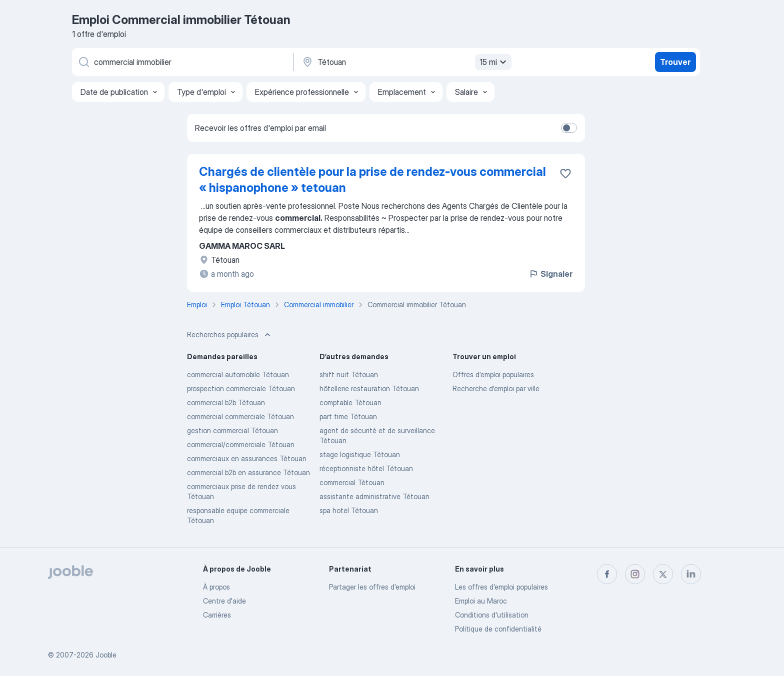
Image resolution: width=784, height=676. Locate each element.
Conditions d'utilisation (492, 615)
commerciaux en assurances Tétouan (247, 458)
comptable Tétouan (350, 402)
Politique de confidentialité (498, 629)
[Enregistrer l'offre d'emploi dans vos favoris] (565, 173)
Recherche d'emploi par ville (496, 388)
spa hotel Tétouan (349, 510)
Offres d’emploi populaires (493, 374)
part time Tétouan (348, 416)
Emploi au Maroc (481, 601)
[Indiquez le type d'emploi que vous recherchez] (182, 62)
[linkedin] (691, 574)
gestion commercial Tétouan (232, 430)
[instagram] (635, 574)
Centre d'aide (224, 601)
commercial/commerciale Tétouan (241, 444)
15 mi (494, 62)
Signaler (550, 274)
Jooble (106, 655)
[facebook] (607, 574)
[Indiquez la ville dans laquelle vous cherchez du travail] (405, 62)
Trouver (675, 62)
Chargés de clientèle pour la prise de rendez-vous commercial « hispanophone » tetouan (372, 180)
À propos (216, 587)
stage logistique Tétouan (360, 454)
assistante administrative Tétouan (374, 496)
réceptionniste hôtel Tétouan (366, 468)
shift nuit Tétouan (349, 374)
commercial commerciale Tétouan (240, 416)
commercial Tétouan (352, 482)
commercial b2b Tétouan (226, 402)
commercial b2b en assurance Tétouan (248, 472)
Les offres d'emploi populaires (501, 587)
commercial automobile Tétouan (238, 374)
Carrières (217, 615)
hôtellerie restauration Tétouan (369, 388)
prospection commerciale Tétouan (241, 388)
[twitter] (663, 574)
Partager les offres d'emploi (372, 587)
